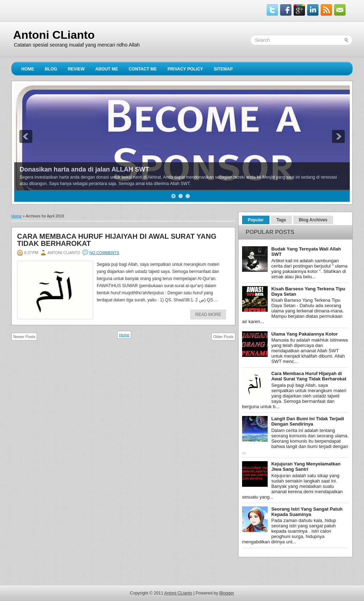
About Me (107, 69)
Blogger (227, 593)
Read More (208, 315)
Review (76, 69)
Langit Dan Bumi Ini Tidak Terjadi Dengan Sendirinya (308, 421)
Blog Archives (313, 220)
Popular (256, 220)
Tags (281, 220)
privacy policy (185, 69)
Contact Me (143, 69)
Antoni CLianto (54, 35)
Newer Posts (24, 337)
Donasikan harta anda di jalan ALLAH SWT (84, 169)
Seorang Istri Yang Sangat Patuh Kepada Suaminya (307, 512)
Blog (51, 69)
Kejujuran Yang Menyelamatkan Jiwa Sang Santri (306, 466)
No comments (105, 253)
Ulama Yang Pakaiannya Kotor (304, 334)
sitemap (223, 69)
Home (28, 69)
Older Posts (223, 337)
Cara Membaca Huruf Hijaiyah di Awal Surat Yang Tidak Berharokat (117, 240)
